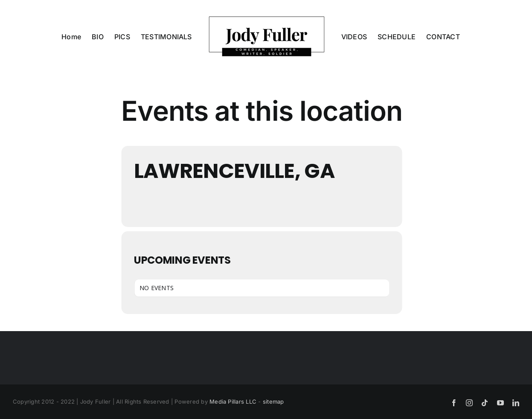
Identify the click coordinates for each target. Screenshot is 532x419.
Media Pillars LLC (233, 402)
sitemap (273, 402)
